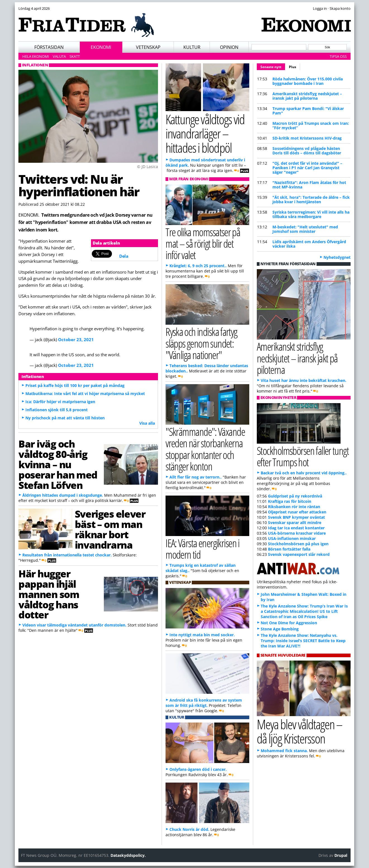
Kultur (192, 47)
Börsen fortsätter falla (289, 549)
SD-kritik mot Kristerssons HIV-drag (307, 138)
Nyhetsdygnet (337, 257)
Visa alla (147, 423)
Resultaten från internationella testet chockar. (67, 555)
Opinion (229, 47)
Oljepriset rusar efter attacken (297, 512)
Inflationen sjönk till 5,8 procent (57, 410)
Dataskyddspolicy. (128, 855)
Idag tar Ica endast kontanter (296, 528)
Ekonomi (101, 47)
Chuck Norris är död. (189, 829)
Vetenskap (148, 47)
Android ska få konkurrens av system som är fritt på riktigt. (204, 703)
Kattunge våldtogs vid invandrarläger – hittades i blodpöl (205, 133)
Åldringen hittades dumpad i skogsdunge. (63, 495)
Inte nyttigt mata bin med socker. (202, 635)
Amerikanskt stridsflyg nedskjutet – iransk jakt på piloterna (307, 96)
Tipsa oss (338, 56)
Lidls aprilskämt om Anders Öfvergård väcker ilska (309, 244)
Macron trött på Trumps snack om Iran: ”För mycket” (311, 125)
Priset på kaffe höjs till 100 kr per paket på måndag (75, 385)
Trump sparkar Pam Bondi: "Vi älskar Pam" (308, 111)
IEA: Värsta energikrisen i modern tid (203, 549)
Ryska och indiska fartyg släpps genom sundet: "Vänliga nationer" (201, 343)
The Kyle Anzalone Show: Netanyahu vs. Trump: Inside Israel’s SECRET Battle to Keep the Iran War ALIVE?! (303, 641)
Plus (293, 67)
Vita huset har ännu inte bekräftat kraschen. (304, 380)
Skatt (75, 56)
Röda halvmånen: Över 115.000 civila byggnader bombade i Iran (308, 81)
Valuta (59, 56)
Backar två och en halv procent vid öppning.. (304, 473)
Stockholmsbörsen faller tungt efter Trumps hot (303, 456)
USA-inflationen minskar (292, 538)
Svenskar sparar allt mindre (295, 523)
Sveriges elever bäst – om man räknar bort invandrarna (110, 529)
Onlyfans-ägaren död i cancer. (198, 769)
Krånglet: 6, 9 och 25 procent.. (198, 266)
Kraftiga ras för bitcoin (290, 501)
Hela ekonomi (36, 56)
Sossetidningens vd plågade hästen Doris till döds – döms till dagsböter (307, 151)
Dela (124, 256)
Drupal (341, 855)
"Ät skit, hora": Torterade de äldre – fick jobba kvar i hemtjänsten (311, 199)
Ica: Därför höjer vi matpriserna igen (60, 402)
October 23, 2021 (76, 339)
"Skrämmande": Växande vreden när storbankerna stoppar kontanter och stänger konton (205, 449)
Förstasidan (49, 47)
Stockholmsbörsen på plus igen (298, 544)
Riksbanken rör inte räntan (294, 507)
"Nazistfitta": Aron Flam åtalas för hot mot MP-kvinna (309, 185)
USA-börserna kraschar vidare (297, 533)
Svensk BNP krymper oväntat (296, 517)
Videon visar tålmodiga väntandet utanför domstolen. (74, 625)
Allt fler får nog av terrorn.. (196, 477)
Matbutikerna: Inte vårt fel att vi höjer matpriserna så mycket (85, 394)
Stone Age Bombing (280, 629)
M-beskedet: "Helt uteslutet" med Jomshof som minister (305, 229)
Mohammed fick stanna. (284, 751)
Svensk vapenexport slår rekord (299, 554)
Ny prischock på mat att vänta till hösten (65, 418)
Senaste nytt (273, 66)
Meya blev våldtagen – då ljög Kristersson (299, 731)
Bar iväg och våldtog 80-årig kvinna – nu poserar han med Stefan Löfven (58, 464)
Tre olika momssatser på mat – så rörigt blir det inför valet (203, 243)
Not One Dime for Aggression (289, 623)
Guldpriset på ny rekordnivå (295, 496)
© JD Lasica (148, 167)
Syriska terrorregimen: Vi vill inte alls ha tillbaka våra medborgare (311, 214)
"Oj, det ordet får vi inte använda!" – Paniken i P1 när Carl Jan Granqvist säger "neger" (307, 168)
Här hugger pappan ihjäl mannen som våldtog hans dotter (49, 594)
